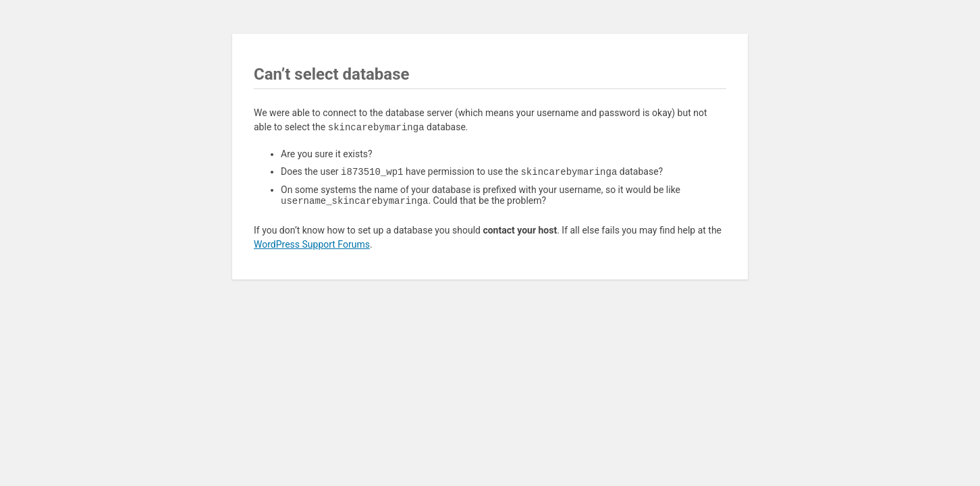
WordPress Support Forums (312, 247)
